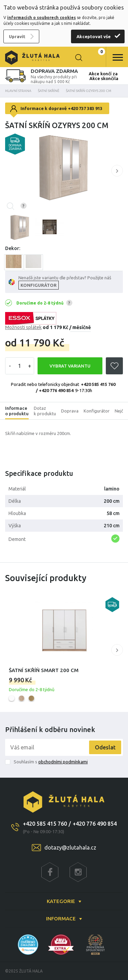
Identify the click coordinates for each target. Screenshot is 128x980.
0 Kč (96, 58)
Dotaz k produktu (45, 411)
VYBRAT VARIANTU (70, 366)
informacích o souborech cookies (41, 18)
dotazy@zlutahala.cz (70, 847)
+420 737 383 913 (85, 108)
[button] (117, 171)
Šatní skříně (49, 91)
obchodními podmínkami (63, 762)
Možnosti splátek (23, 327)
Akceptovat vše (94, 36)
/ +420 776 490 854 (55, 390)
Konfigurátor (97, 411)
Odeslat (105, 747)
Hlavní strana (18, 91)
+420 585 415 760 (98, 384)
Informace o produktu (17, 411)
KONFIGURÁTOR (39, 285)
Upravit (17, 36)
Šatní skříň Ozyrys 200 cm (89, 91)
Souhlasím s (51, 762)
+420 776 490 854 (95, 824)
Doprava (70, 411)
